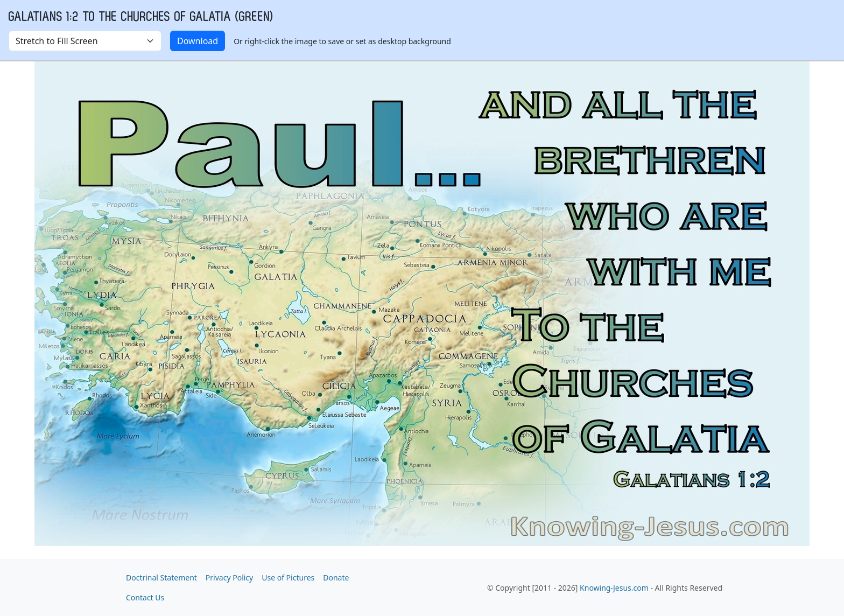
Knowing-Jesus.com (614, 588)
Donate (336, 577)
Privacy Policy (229, 577)
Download (198, 41)
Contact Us (145, 597)
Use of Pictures (288, 577)
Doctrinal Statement (161, 577)
